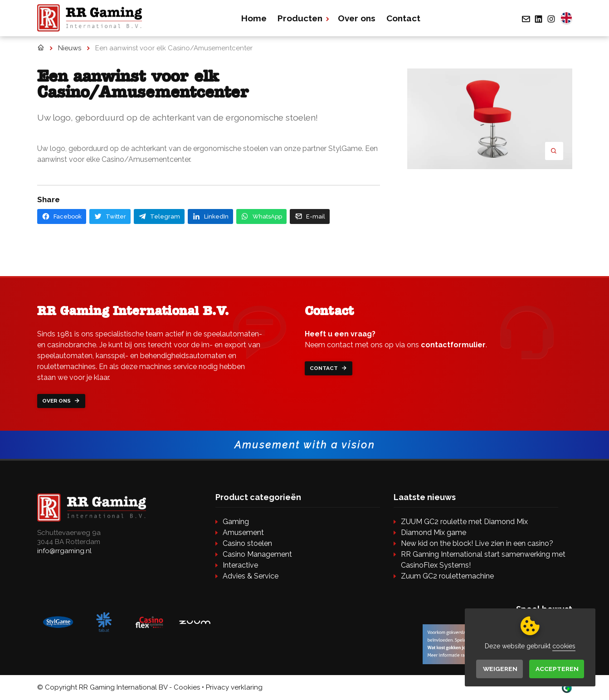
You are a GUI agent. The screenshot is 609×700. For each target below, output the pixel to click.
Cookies (187, 688)
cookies (563, 646)
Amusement (243, 533)
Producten (303, 18)
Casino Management (257, 555)
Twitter (110, 216)
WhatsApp (261, 216)
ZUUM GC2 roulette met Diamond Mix (464, 522)
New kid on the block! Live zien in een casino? (477, 544)
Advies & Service (251, 576)
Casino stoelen (247, 544)
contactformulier (453, 345)
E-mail (310, 216)
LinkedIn (210, 216)
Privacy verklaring (234, 688)
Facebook (62, 216)
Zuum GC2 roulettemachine (447, 576)
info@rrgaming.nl (64, 551)
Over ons (358, 18)
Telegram (159, 216)
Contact (404, 18)
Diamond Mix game (434, 533)
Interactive (240, 566)
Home (255, 18)
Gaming (236, 522)
